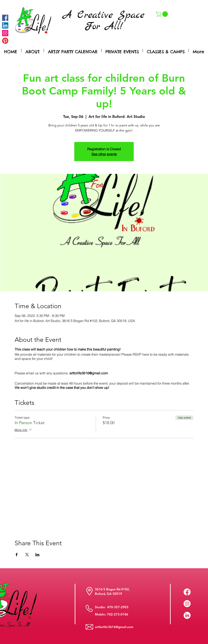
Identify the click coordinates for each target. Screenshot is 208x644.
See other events (104, 154)
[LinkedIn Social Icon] (5, 25)
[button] (162, 14)
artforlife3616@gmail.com (114, 627)
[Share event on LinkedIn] (37, 555)
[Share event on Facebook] (17, 555)
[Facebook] (5, 18)
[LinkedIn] (187, 615)
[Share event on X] (27, 555)
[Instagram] (5, 33)
